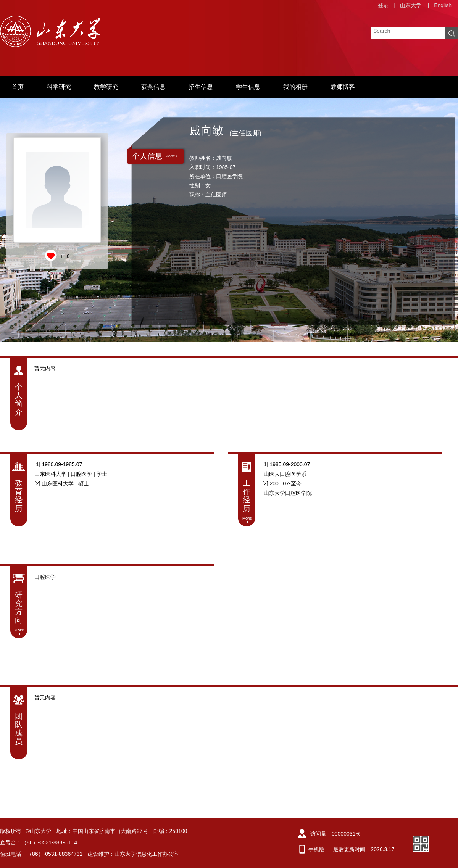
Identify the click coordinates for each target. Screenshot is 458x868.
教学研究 (106, 87)
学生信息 (248, 87)
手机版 (316, 849)
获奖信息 (153, 87)
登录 (383, 5)
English (443, 5)
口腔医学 (45, 577)
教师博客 (343, 87)
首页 (18, 87)
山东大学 (411, 5)
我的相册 (295, 87)
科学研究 (59, 87)
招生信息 (201, 87)
